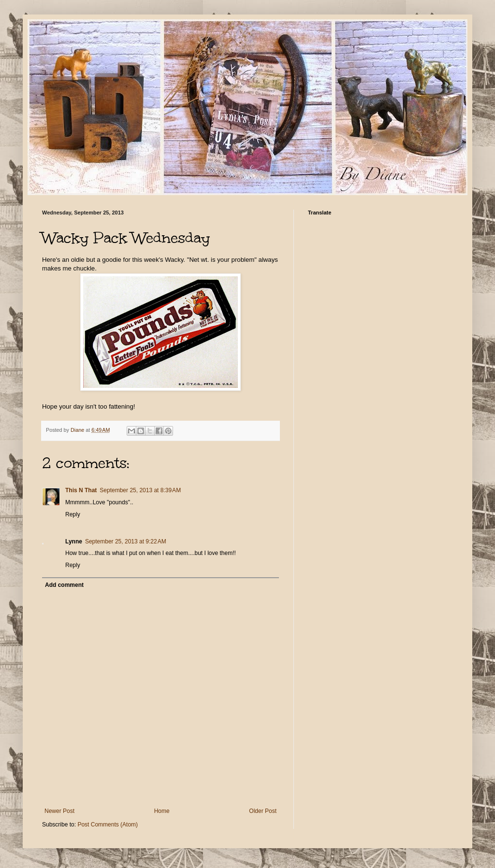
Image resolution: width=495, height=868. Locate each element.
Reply (73, 514)
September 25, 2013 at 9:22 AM (126, 541)
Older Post (263, 811)
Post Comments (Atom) (108, 825)
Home (162, 811)
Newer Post (59, 811)
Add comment (64, 585)
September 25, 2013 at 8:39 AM (140, 490)
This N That (81, 490)
